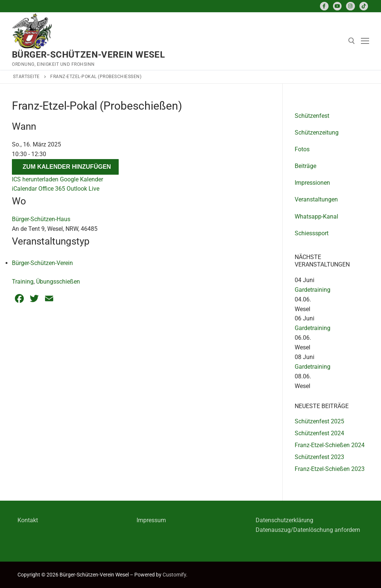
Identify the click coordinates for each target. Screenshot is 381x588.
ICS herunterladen (35, 179)
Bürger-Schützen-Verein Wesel (88, 55)
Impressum (151, 520)
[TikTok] (364, 6)
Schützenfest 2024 (319, 433)
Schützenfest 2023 (319, 457)
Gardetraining (313, 290)
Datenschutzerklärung (284, 520)
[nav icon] (365, 41)
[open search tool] (352, 41)
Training (23, 282)
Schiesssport (312, 233)
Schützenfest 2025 (319, 421)
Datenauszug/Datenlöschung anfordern (308, 530)
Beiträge (305, 166)
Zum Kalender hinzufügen (67, 167)
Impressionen (312, 183)
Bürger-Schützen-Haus (41, 219)
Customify (174, 575)
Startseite (26, 77)
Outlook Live (83, 189)
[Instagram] (350, 6)
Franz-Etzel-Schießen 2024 (330, 445)
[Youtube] (337, 6)
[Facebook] (324, 6)
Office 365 (52, 189)
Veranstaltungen (316, 199)
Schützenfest (312, 116)
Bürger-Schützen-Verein (42, 263)
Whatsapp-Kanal (316, 217)
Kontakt (28, 520)
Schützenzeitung (317, 133)
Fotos (302, 149)
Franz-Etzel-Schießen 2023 (330, 469)
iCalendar (24, 189)
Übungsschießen (58, 282)
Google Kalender (81, 179)
